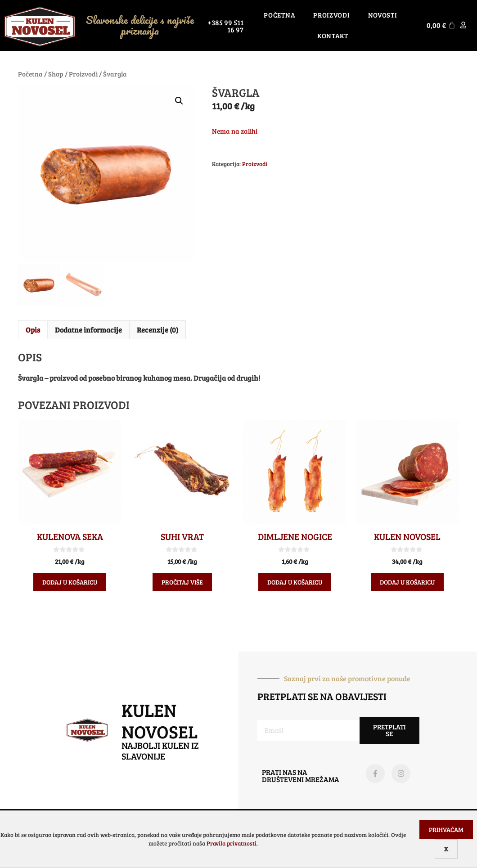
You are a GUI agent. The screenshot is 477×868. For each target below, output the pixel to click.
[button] (179, 101)
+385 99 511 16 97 (225, 26)
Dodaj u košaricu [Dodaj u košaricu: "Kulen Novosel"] (407, 582)
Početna (279, 15)
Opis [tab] (33, 330)
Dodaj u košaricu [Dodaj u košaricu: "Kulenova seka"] (70, 582)
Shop (56, 74)
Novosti (383, 15)
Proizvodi (331, 15)
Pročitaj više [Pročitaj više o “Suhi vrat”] (182, 582)
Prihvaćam (446, 830)
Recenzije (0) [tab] (157, 330)
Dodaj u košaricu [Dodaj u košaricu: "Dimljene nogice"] (295, 582)
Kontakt (333, 36)
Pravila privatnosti (232, 843)
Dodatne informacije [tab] (88, 330)
